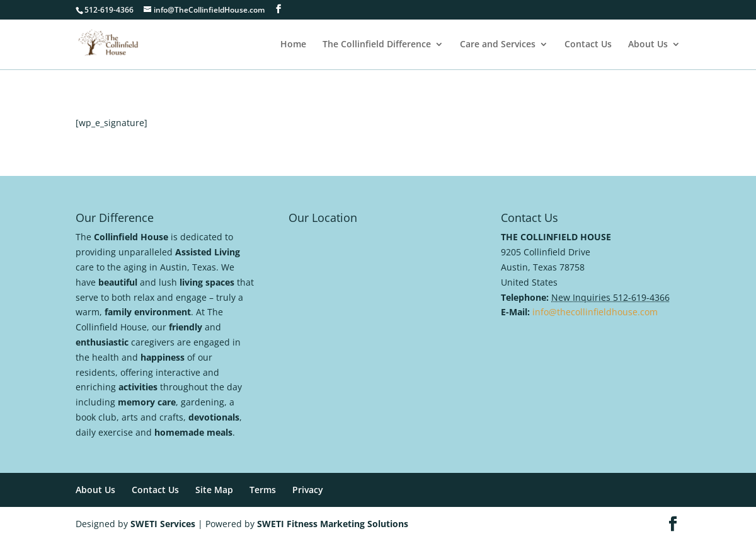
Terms (263, 490)
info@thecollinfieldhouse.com (595, 312)
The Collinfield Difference (377, 45)
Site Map (214, 490)
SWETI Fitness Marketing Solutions (333, 524)
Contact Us (588, 45)
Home (293, 45)
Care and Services (498, 45)
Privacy (308, 490)
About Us (648, 45)
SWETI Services (163, 524)
